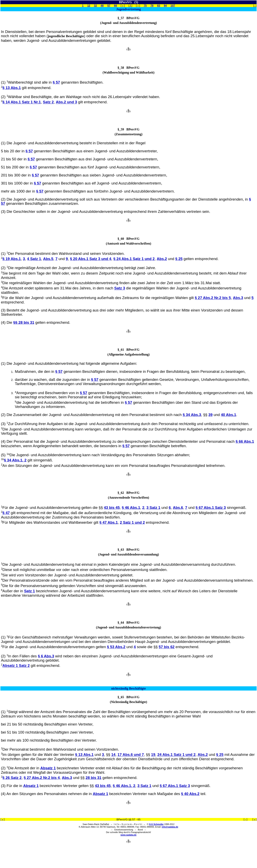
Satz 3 (120, 288)
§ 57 (56, 82)
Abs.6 (178, 508)
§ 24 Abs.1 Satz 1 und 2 (134, 259)
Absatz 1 (48, 768)
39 (211, 415)
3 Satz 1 (153, 508)
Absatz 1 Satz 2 (16, 666)
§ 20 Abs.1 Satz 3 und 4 (91, 259)
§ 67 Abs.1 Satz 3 (211, 508)
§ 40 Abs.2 (190, 794)
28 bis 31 (93, 778)
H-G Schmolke (156, 824)
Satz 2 (48, 102)
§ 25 (179, 259)
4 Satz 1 (34, 259)
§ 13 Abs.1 (12, 88)
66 (116, 6)
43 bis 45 (112, 508)
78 (152, 6)
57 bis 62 (167, 647)
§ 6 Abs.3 (46, 656)
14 (113, 755)
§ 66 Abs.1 (245, 441)
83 (159, 6)
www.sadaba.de (128, 835)
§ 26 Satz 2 (12, 778)
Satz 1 (30, 591)
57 (109, 6)
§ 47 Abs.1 (109, 522)
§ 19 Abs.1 (12, 259)
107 (173, 6)
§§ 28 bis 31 (24, 322)
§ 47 (6, 513)
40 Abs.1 (228, 415)
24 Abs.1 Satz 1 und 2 (176, 755)
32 (95, 6)
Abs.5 (48, 259)
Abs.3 (238, 298)
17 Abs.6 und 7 (131, 755)
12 (89, 6)
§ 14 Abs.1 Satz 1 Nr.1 (22, 102)
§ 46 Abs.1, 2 (124, 786)
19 (153, 755)
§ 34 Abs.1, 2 (15, 460)
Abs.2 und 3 (66, 102)
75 (145, 6)
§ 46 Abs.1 (131, 508)
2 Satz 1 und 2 (132, 522)
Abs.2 (162, 259)
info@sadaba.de (170, 827)
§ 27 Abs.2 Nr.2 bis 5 (213, 298)
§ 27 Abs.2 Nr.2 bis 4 (42, 778)
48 (102, 6)
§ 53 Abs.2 (116, 647)
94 (165, 6)
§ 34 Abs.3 (192, 415)
